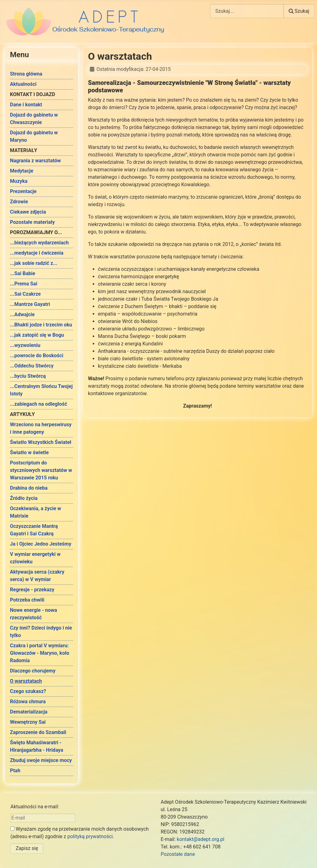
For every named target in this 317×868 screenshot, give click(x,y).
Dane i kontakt (26, 105)
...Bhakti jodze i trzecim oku (41, 325)
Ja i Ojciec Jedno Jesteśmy (41, 544)
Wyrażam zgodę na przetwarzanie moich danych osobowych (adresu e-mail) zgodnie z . (79, 833)
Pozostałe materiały (32, 222)
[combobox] (247, 11)
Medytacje (22, 171)
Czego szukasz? (28, 691)
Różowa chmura (28, 702)
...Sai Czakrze (25, 294)
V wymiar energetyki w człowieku (35, 558)
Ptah (15, 771)
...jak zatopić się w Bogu (37, 335)
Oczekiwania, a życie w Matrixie (35, 512)
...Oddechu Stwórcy (32, 366)
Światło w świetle (29, 452)
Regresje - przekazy (32, 590)
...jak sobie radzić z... (34, 263)
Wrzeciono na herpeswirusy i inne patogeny (41, 428)
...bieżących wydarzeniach (39, 243)
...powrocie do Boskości (37, 356)
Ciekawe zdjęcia (28, 212)
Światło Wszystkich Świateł (41, 442)
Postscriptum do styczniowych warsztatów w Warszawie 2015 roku (41, 470)
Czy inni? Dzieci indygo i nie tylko (41, 632)
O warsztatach (26, 681)
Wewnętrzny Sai (28, 722)
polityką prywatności (90, 836)
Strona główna (26, 74)
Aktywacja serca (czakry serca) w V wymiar (37, 576)
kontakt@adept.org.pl (200, 839)
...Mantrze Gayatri (30, 304)
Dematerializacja (29, 712)
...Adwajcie (22, 314)
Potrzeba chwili (27, 600)
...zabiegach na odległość (39, 404)
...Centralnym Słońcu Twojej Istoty (41, 390)
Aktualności (23, 84)
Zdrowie (19, 202)
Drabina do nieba (29, 488)
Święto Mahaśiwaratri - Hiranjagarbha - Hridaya (37, 746)
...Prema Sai (24, 284)
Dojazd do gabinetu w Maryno (34, 136)
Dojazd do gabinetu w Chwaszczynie (34, 119)
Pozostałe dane (178, 854)
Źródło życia (24, 498)
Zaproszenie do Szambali (38, 732)
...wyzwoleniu (25, 345)
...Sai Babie (23, 273)
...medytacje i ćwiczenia (37, 253)
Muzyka (19, 181)
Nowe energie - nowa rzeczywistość (33, 614)
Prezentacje (23, 191)
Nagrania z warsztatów (35, 161)
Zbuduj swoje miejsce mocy (41, 760)
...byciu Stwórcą (28, 376)
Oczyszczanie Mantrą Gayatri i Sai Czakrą (34, 530)
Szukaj (299, 11)
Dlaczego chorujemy (33, 671)
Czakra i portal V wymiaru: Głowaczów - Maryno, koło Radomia (40, 653)
